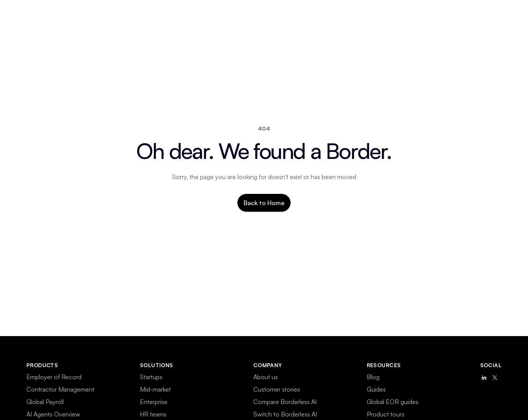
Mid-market (155, 389)
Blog (373, 377)
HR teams (153, 414)
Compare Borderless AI (285, 402)
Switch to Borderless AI (285, 414)
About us (266, 377)
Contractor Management (60, 389)
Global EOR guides (393, 402)
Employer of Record (54, 377)
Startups (151, 377)
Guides (376, 389)
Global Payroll (45, 402)
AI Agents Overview (53, 414)
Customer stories (277, 389)
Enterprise (154, 402)
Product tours (386, 414)
